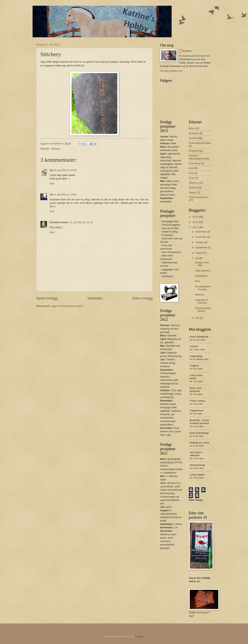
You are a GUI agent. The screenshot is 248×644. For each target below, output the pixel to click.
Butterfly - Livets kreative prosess (199, 422)
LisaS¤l (194, 346)
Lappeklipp (196, 356)
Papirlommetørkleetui (203, 310)
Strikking (193, 187)
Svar (52, 183)
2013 (196, 217)
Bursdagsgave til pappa (203, 288)
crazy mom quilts (196, 377)
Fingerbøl (194, 151)
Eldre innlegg (143, 298)
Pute (197, 281)
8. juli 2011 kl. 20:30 (66, 170)
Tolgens (194, 366)
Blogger (139, 636)
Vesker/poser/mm (198, 197)
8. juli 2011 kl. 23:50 (66, 195)
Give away (194, 163)
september (202, 247)
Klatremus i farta (199, 443)
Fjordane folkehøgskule (196, 157)
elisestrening (197, 465)
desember (201, 232)
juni (198, 318)
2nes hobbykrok (199, 337)
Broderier (194, 133)
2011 (196, 227)
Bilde (192, 128)
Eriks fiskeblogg (199, 433)
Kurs (191, 173)
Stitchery (55, 149)
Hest (191, 168)
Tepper (192, 192)
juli (197, 258)
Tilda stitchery (202, 271)
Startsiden (95, 298)
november (201, 237)
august (199, 253)
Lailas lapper (197, 475)
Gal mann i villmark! (196, 454)
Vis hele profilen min (171, 71)
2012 (196, 222)
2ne (52, 170)
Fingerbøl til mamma (201, 301)
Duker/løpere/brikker (200, 143)
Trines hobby (197, 401)
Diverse (193, 138)
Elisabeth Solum (59, 222)
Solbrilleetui (201, 276)
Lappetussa (197, 410)
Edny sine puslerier (196, 390)
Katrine (187, 51)
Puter (192, 178)
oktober (200, 242)
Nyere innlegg (47, 298)
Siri (52, 195)
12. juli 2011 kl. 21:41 (81, 222)
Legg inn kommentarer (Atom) (67, 306)
